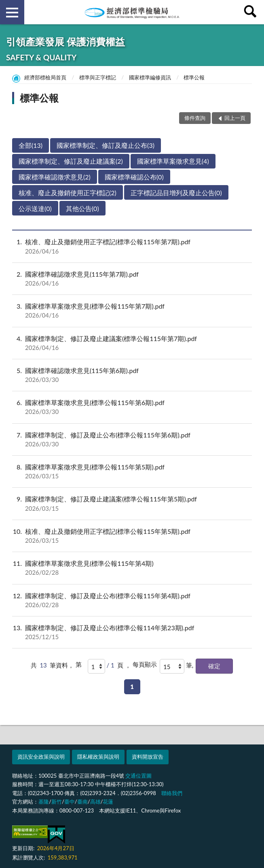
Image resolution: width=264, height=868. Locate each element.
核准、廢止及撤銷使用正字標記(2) (68, 193)
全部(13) (31, 145)
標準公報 (194, 77)
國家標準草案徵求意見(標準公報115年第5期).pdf (132, 471)
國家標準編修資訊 (150, 77)
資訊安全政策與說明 (41, 757)
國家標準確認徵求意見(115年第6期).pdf (132, 375)
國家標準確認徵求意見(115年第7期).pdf (132, 279)
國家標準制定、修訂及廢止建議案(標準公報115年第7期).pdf (132, 343)
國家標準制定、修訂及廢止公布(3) (106, 145)
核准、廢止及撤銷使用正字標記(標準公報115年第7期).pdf (132, 246)
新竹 (57, 802)
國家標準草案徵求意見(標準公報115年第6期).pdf (132, 407)
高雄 (95, 802)
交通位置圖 (138, 776)
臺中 (70, 802)
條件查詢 (195, 118)
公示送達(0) (35, 208)
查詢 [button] (252, 12)
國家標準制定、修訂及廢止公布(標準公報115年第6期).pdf (132, 439)
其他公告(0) (82, 208)
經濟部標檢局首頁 (45, 77)
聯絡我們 (172, 793)
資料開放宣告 (148, 757)
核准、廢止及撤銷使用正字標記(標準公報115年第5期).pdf (132, 536)
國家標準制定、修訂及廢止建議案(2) (71, 161)
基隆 (44, 802)
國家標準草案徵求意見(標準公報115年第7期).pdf (132, 311)
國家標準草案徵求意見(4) (173, 161)
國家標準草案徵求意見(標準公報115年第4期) (132, 568)
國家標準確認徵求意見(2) (55, 177)
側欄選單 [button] (12, 13)
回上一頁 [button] (235, 118)
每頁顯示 (145, 664)
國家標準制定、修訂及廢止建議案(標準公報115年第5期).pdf (132, 503)
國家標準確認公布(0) (134, 177)
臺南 (82, 802)
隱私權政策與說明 (98, 757)
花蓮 (108, 802)
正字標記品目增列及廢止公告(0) (176, 193)
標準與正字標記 (98, 77)
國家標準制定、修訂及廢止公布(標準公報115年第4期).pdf (132, 600)
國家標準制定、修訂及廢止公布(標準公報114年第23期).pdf (132, 632)
